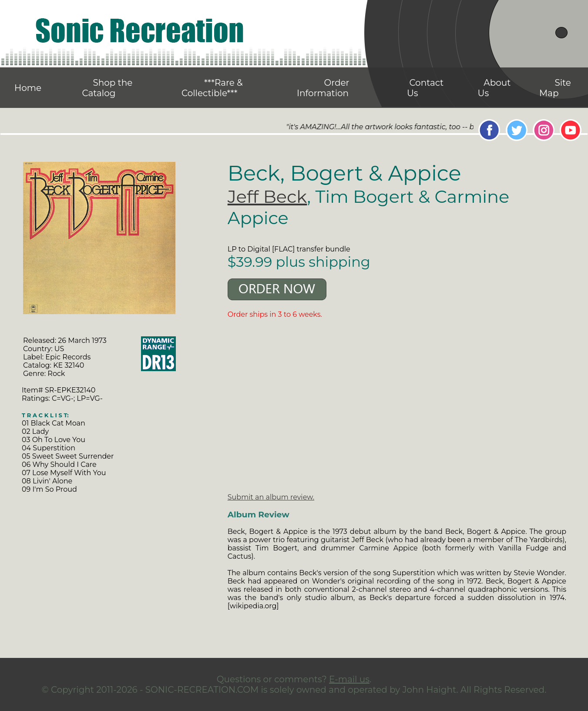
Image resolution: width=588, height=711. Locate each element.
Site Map (555, 88)
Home (28, 88)
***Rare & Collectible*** (212, 88)
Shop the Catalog (107, 88)
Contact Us (425, 88)
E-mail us (349, 679)
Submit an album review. (271, 497)
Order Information (323, 88)
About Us (494, 88)
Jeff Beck (267, 196)
